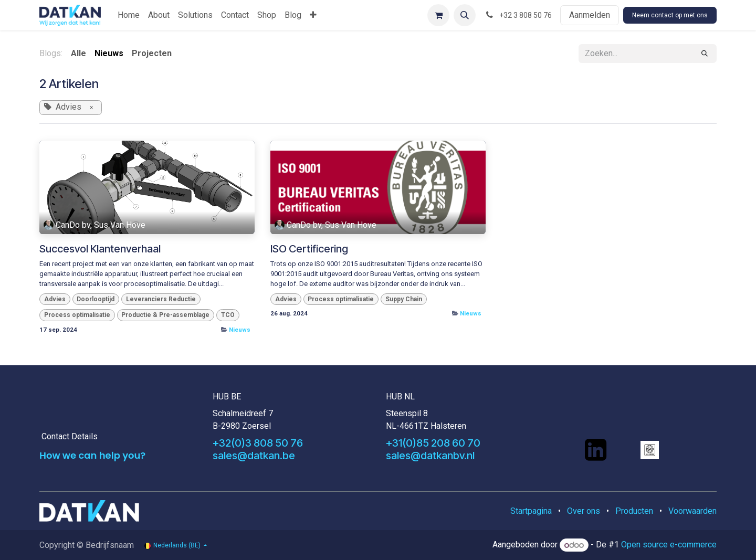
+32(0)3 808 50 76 (258, 443)
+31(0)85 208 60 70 (433, 443)
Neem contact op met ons (670, 15)
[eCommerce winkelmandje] (438, 15)
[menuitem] (129, 15)
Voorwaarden (692, 511)
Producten (634, 511)
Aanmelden (590, 15)
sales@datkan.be (254, 456)
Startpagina (531, 511)
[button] (465, 15)
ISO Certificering (309, 249)
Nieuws (240, 330)
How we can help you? (92, 455)
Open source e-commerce (669, 545)
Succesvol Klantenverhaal (100, 249)
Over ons (584, 511)
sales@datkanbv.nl (430, 456)
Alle (78, 53)
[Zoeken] (705, 54)
